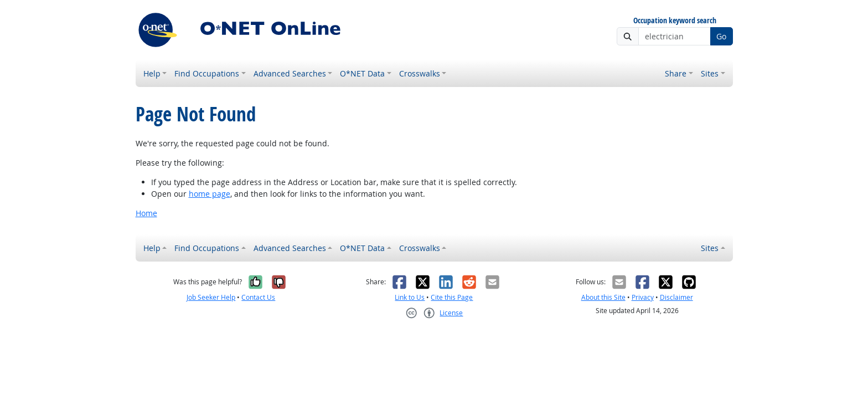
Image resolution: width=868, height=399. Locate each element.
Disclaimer (676, 297)
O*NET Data (362, 73)
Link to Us (410, 297)
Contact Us (258, 297)
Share (676, 73)
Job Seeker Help (211, 297)
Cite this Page (452, 297)
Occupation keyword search (675, 21)
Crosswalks (420, 73)
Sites (710, 73)
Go (721, 36)
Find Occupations (207, 73)
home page (210, 194)
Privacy (643, 297)
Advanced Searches (290, 73)
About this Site (603, 297)
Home (146, 213)
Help (152, 73)
